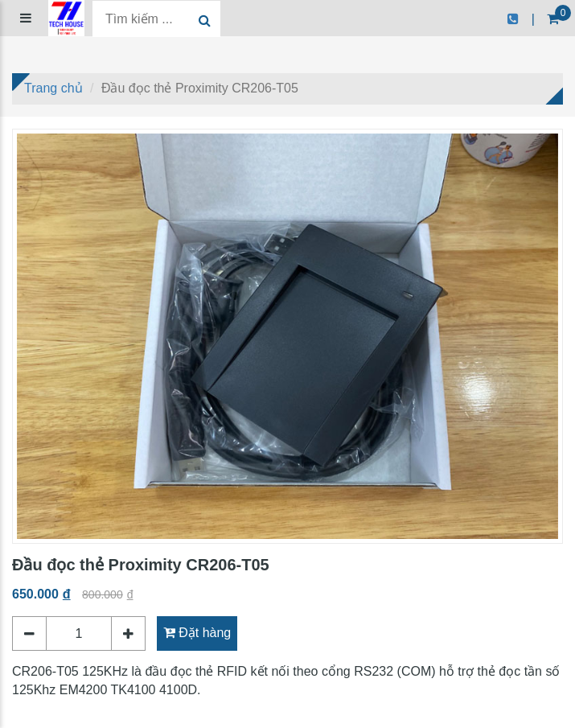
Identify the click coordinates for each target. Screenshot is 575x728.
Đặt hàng (197, 633)
